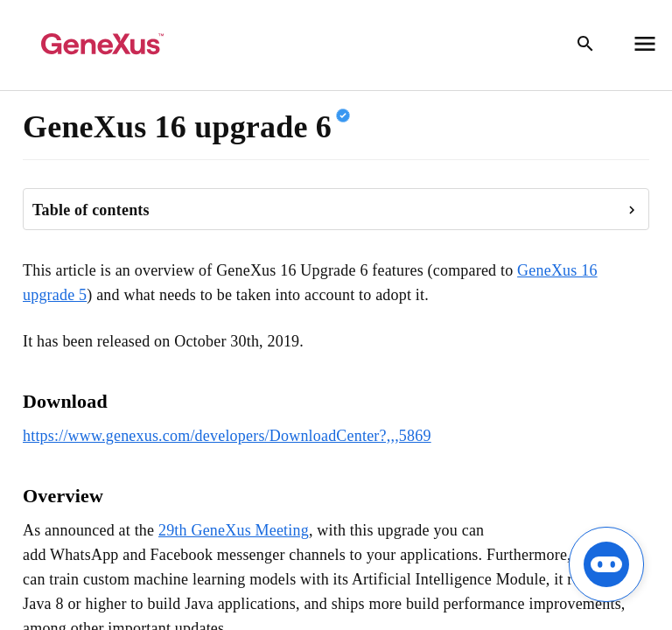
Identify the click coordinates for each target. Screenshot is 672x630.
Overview (63, 496)
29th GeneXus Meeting (234, 530)
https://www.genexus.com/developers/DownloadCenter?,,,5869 (227, 436)
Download (65, 401)
